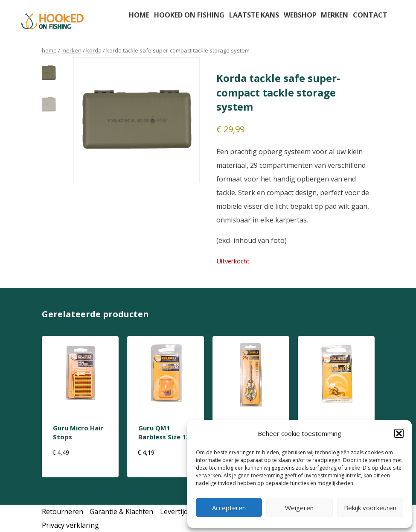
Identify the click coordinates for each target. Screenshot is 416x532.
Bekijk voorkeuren (370, 508)
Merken (335, 15)
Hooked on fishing (189, 15)
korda (94, 50)
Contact (370, 15)
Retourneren (63, 512)
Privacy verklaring (70, 525)
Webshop (300, 15)
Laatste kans (254, 15)
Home (139, 15)
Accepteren (229, 508)
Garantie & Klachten (121, 512)
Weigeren (299, 508)
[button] (399, 433)
